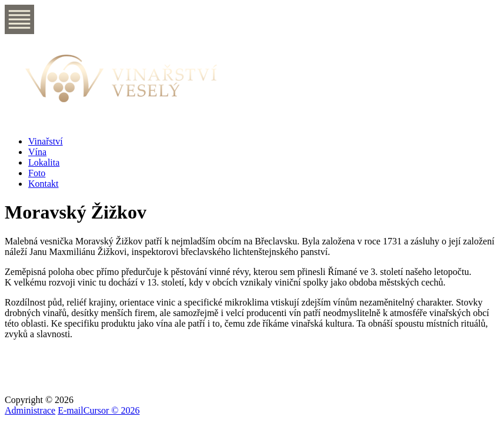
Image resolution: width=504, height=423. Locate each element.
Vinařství (46, 141)
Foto (37, 173)
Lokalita (44, 162)
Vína (37, 152)
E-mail (71, 410)
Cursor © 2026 (112, 410)
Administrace (30, 410)
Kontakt (44, 184)
